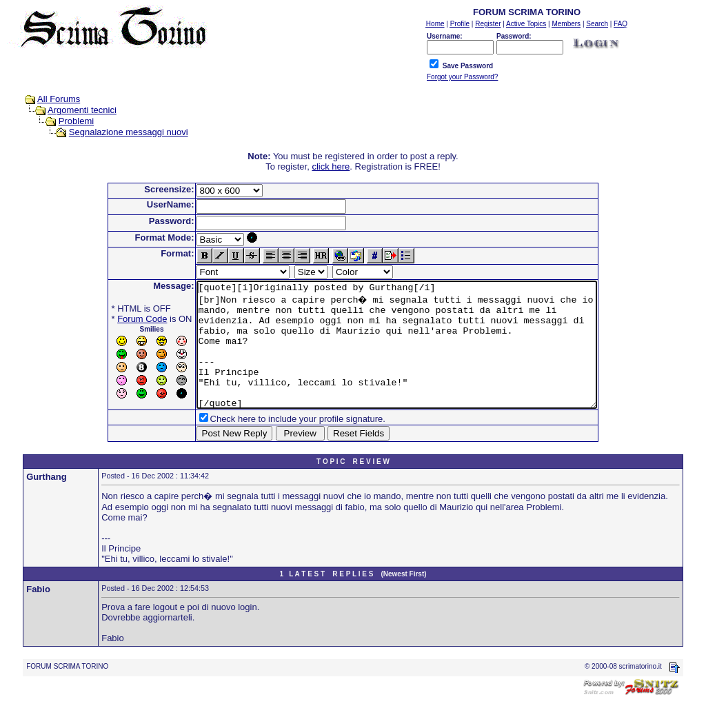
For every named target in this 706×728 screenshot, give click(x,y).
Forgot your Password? (462, 77)
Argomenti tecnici (82, 110)
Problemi (76, 121)
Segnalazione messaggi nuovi (129, 132)
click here (331, 166)
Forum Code (118, 319)
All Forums (59, 99)
